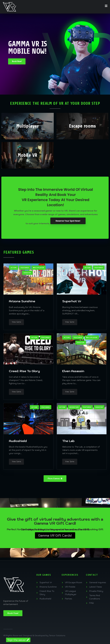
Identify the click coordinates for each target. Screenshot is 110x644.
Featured (25, 267)
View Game (16, 322)
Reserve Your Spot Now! (68, 221)
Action (14, 267)
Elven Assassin (73, 371)
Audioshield (18, 441)
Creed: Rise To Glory (24, 371)
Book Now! (17, 61)
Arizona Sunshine (22, 301)
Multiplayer (39, 267)
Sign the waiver (18, 640)
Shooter (27, 273)
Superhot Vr (72, 301)
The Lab (68, 441)
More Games (55, 478)
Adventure (74, 407)
